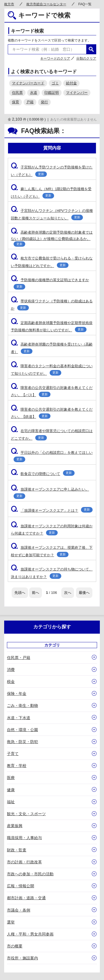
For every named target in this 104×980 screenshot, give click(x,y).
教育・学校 (17, 766)
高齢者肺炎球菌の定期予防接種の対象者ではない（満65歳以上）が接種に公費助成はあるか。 (52, 239)
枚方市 (9, 4)
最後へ (84, 593)
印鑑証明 (52, 93)
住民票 (17, 93)
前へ (35, 593)
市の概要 (15, 946)
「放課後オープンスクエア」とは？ (52, 510)
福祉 (11, 802)
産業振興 (15, 826)
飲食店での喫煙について (43, 474)
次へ (68, 593)
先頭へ (20, 593)
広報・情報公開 (21, 886)
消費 (11, 670)
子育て (13, 754)
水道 (34, 93)
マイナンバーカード (28, 83)
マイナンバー (77, 93)
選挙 (11, 922)
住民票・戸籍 (19, 658)
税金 (11, 682)
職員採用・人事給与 (24, 838)
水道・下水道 (19, 718)
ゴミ (55, 83)
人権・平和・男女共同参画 (30, 934)
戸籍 (30, 102)
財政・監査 (17, 850)
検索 (91, 49)
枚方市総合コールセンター (46, 4)
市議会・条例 (19, 910)
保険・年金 (17, 694)
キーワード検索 (27, 31)
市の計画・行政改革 (24, 862)
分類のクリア (86, 58)
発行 (44, 102)
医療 (11, 778)
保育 (16, 102)
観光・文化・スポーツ (26, 814)
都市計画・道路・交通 (26, 898)
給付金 (71, 83)
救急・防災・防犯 (22, 742)
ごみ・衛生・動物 (22, 705)
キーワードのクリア (55, 58)
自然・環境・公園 (22, 730)
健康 (11, 790)
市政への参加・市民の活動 (30, 874)
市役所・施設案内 (22, 958)
